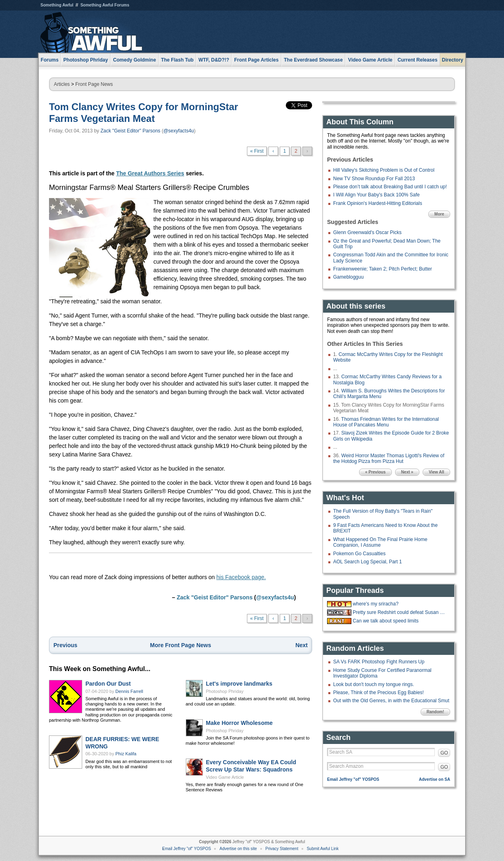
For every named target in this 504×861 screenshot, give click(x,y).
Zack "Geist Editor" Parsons (130, 131)
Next (302, 645)
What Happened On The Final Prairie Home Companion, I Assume (380, 542)
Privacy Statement (282, 849)
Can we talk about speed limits (386, 621)
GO (444, 753)
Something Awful (57, 5)
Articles (62, 84)
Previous (65, 645)
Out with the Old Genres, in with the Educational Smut (391, 701)
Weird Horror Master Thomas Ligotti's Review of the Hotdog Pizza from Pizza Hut (389, 458)
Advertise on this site (238, 849)
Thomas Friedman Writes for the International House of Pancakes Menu (386, 422)
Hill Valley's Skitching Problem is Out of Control (384, 170)
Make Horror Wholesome (239, 723)
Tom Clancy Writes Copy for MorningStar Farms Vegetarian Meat (144, 113)
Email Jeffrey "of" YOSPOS (353, 779)
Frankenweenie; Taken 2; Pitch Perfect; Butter (383, 269)
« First (257, 151)
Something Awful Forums (105, 5)
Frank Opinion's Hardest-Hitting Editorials (378, 203)
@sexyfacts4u (179, 131)
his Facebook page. (241, 577)
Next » (407, 472)
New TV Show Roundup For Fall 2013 (374, 179)
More (439, 214)
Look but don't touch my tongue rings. (374, 684)
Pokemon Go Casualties (359, 554)
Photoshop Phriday (225, 691)
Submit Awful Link (323, 849)
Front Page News (94, 84)
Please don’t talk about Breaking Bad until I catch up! (390, 187)
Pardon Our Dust (108, 684)
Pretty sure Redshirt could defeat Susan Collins (400, 612)
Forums (50, 60)
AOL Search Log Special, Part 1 (368, 562)
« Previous (375, 472)
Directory (453, 60)
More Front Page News (181, 645)
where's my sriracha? (375, 604)
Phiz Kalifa (126, 754)
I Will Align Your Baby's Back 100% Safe (376, 195)
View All (436, 472)
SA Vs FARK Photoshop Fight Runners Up (379, 662)
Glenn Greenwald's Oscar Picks (367, 232)
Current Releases (418, 60)
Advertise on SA (435, 779)
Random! (435, 712)
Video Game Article (225, 777)
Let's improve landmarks (239, 684)
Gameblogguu (348, 277)
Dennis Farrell (129, 691)
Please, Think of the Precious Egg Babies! (379, 693)
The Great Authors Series (150, 173)
